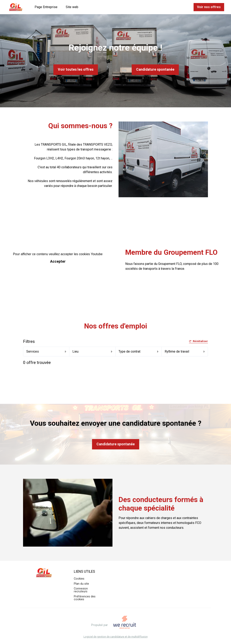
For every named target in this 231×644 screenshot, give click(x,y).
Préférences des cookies (85, 598)
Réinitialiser (198, 341)
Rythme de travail (185, 351)
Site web (72, 7)
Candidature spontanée (155, 69)
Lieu (92, 351)
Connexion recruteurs (81, 590)
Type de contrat (138, 351)
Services (46, 351)
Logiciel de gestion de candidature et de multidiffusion (116, 637)
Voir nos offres (209, 7)
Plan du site (81, 584)
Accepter (58, 261)
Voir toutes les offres (76, 69)
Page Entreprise (46, 7)
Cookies (79, 579)
